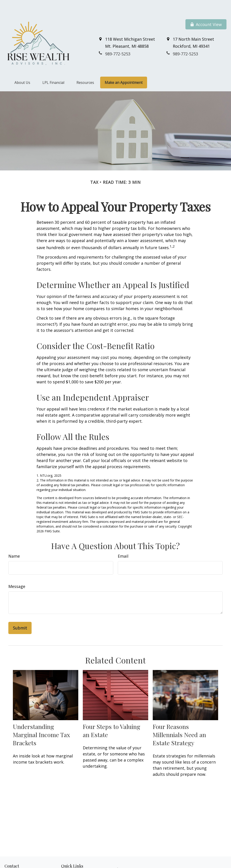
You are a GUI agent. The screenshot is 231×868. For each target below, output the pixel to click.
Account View (206, 11)
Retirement (69, 861)
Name (14, 542)
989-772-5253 (25, 861)
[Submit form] (20, 614)
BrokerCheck (202, 864)
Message (17, 573)
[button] (22, 69)
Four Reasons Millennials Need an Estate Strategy (179, 721)
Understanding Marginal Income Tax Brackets (41, 721)
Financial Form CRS (119, 855)
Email (123, 542)
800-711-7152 (29, 866)
